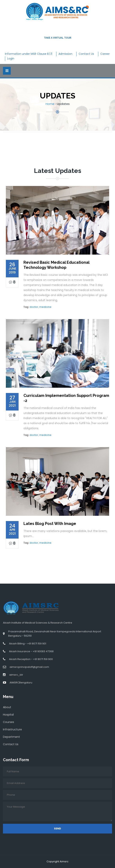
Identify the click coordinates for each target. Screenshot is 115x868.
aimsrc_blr (16, 675)
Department (11, 737)
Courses (9, 722)
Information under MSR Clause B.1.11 (29, 54)
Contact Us (86, 54)
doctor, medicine (40, 307)
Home (50, 104)
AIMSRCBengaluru (21, 683)
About (7, 707)
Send (57, 829)
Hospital (8, 715)
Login (11, 58)
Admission (65, 54)
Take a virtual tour (58, 38)
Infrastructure (12, 729)
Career (105, 54)
